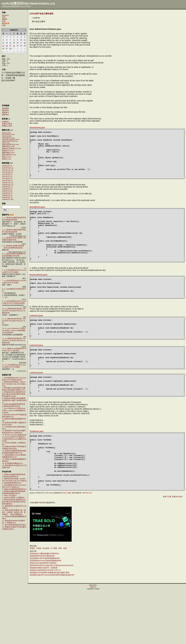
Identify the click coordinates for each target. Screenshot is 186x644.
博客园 (32, 601)
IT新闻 (39, 601)
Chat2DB (46, 601)
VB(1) (4, 143)
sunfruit (51, 545)
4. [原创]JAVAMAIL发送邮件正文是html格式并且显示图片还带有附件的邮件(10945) (14, 394)
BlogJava (5, 15)
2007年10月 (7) (8, 172)
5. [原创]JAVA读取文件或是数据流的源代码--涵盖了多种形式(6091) (14, 400)
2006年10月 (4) (8, 185)
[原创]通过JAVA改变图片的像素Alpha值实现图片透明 (49, 625)
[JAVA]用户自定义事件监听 (41, 14)
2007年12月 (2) (8, 168)
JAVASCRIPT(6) (8, 141)
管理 (4, 25)
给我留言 (5, 122)
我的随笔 (5, 108)
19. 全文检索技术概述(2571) (12, 463)
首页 (4, 17)
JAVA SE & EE (87, 545)
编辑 (69, 545)
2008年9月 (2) (7, 166)
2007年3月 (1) (7, 181)
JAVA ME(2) (6, 138)
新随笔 (5, 19)
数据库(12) (6, 150)
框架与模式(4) (7, 155)
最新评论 (5, 115)
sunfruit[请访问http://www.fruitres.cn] (28, 3)
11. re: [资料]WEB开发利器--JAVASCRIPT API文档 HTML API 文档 (14, 321)
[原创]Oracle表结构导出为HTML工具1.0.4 (45, 623)
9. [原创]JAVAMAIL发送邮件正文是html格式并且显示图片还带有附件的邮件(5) (14, 502)
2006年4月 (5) (7, 195)
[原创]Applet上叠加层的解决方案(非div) (44, 606)
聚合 (4, 23)
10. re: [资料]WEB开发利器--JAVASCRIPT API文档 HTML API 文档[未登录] (14, 311)
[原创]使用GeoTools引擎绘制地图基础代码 (45, 613)
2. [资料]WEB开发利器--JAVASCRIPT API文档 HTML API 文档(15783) (14, 384)
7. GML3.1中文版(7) (9, 495)
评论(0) (64, 545)
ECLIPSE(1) (6, 134)
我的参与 (5, 113)
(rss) (9, 133)
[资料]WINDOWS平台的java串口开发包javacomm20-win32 (52, 618)
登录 (41, 555)
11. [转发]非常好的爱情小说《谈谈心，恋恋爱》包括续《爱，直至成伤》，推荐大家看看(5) (14, 512)
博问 (60, 601)
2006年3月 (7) (7, 197)
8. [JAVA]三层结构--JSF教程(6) (13, 498)
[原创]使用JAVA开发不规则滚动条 (42, 608)
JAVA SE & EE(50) (9, 139)
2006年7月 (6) (7, 191)
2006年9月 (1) (7, 187)
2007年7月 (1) (7, 176)
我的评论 (5, 110)
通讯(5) (5, 159)
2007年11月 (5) (8, 170)
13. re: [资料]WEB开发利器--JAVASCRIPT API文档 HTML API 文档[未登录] (14, 341)
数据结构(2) (6, 153)
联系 (4, 21)
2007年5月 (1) (7, 178)
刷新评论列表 (177, 549)
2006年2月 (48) (8, 199)
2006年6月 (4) (7, 193)
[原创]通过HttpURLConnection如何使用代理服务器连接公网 (52, 627)
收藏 (73, 545)
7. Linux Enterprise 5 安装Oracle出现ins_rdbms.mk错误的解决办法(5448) (14, 410)
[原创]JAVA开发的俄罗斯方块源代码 (43, 615)
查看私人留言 (7, 126)
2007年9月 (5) (7, 174)
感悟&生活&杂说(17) (10, 148)
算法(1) (5, 157)
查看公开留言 (7, 124)
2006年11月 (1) (8, 183)
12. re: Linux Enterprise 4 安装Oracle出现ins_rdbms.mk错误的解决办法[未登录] (14, 330)
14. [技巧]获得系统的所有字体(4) (14, 525)
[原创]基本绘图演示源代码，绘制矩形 (44, 620)
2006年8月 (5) (7, 189)
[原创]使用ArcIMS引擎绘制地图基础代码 (45, 611)
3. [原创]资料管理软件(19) (12, 483)
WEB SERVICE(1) (9, 144)
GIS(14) (5, 136)
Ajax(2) (5, 133)
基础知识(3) (6, 146)
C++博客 (54, 601)
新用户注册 (167, 549)
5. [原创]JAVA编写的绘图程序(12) (14, 489)
